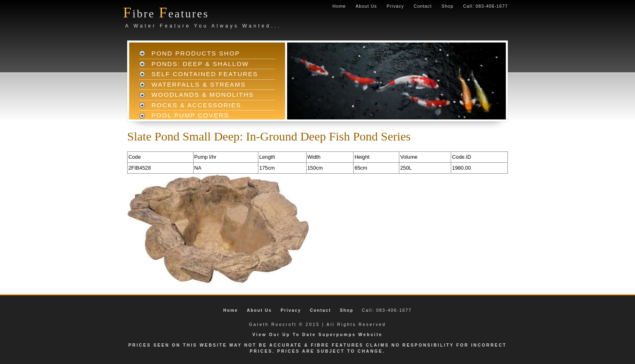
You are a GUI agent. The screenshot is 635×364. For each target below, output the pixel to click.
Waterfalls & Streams (199, 84)
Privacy (395, 6)
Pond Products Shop (196, 53)
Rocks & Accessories (196, 105)
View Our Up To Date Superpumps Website (317, 335)
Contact (423, 6)
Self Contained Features (205, 74)
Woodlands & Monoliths (203, 95)
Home (339, 6)
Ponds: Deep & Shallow (200, 64)
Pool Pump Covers (190, 115)
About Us (366, 6)
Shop (447, 6)
